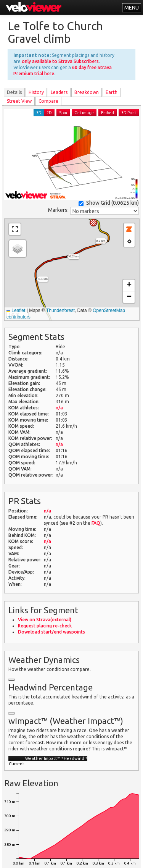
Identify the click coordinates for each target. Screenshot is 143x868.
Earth (112, 92)
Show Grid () (109, 203)
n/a (59, 408)
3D (39, 113)
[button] (93, 223)
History (36, 92)
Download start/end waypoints (51, 632)
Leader (59, 92)
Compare (48, 101)
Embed (108, 113)
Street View (19, 101)
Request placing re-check (45, 626)
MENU (132, 8)
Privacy (51, 857)
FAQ (96, 523)
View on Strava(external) (45, 620)
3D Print (129, 113)
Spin (63, 113)
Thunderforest (60, 310)
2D (49, 113)
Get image (84, 113)
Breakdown (87, 92)
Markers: (58, 210)
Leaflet (16, 310)
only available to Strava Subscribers (60, 61)
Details (14, 92)
